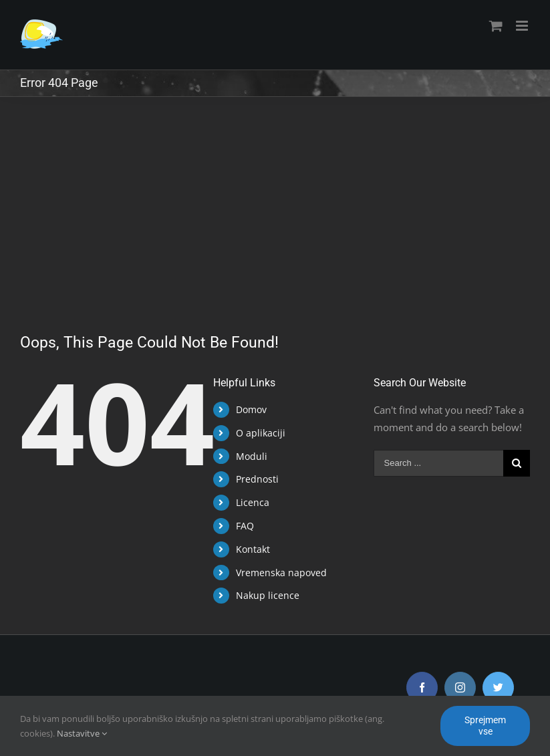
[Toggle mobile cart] (490, 26)
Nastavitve (82, 733)
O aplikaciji (258, 433)
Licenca (250, 502)
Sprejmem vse (485, 726)
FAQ (242, 526)
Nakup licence (265, 595)
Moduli (249, 456)
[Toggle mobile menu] (517, 26)
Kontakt (250, 549)
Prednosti (255, 479)
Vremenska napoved (279, 573)
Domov (249, 409)
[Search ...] (433, 463)
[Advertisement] (272, 197)
